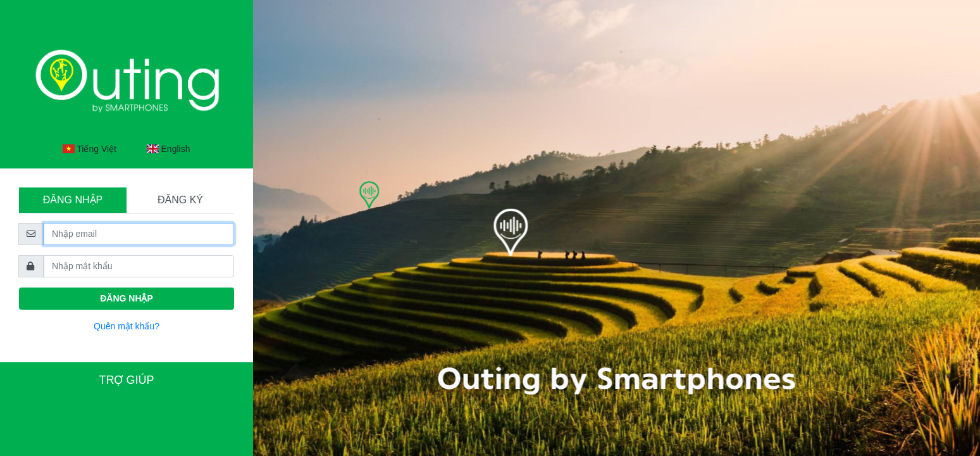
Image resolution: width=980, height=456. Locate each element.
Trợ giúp (126, 380)
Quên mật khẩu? (127, 326)
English (168, 149)
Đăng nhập (127, 298)
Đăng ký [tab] (180, 200)
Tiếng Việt (90, 149)
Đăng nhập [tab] (73, 200)
